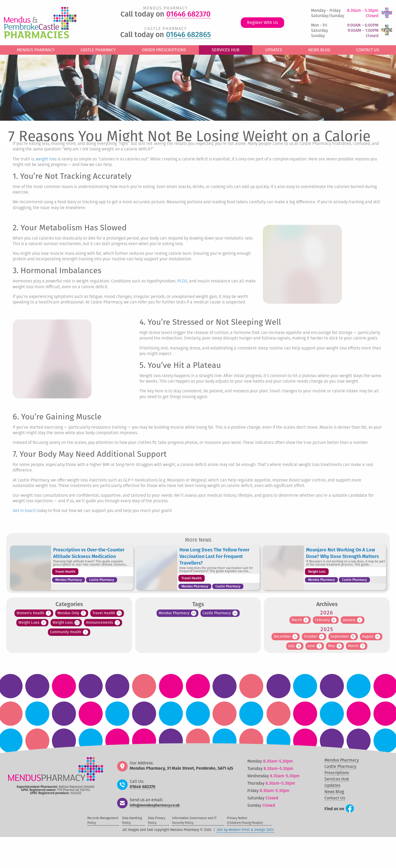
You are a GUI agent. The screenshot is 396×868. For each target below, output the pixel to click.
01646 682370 (188, 14)
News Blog (319, 50)
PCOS (182, 281)
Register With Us (262, 22)
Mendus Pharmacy (36, 50)
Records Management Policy (103, 820)
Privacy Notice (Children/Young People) (245, 820)
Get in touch (24, 511)
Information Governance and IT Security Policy (194, 820)
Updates (274, 50)
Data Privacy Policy (157, 820)
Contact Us (368, 50)
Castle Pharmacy (98, 50)
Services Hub (226, 50)
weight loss (46, 159)
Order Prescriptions (164, 50)
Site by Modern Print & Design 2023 (245, 830)
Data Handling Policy (132, 820)
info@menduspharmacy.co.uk (155, 806)
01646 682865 (189, 35)
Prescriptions (337, 773)
